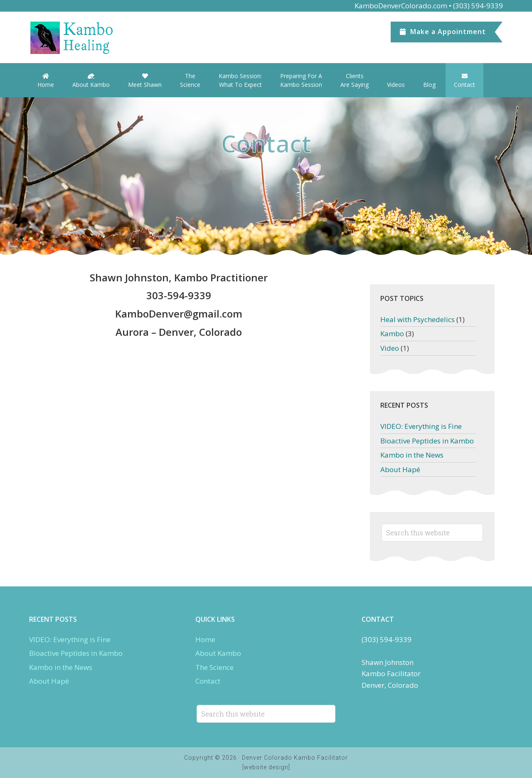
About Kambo (218, 653)
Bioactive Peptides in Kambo (427, 441)
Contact (208, 681)
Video (390, 348)
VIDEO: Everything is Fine (421, 426)
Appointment (443, 32)
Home (205, 639)
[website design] (266, 767)
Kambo (392, 334)
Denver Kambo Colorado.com (91, 38)
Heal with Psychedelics (417, 319)
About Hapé (400, 469)
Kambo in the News (412, 455)
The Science (214, 667)
